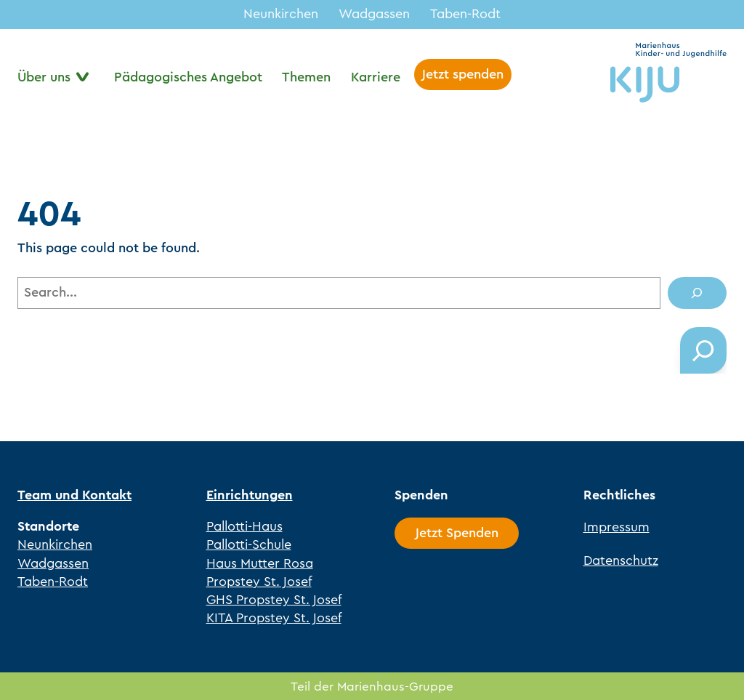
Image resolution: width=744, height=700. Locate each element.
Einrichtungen (250, 495)
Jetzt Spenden (457, 533)
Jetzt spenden (463, 74)
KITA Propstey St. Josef (274, 618)
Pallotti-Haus (244, 526)
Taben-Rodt (465, 14)
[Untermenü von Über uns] (56, 77)
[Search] (697, 293)
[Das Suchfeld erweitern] (703, 350)
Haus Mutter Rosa (260, 563)
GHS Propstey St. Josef (274, 600)
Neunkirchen (281, 14)
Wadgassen (374, 14)
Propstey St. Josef (259, 582)
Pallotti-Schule (249, 544)
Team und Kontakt (74, 495)
